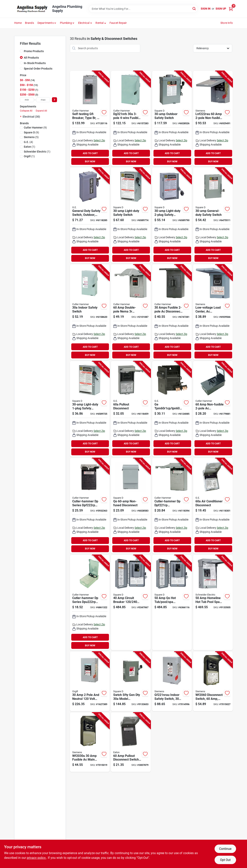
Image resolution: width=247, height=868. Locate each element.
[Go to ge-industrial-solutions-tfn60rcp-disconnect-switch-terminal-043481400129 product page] (213, 506)
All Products (31, 58)
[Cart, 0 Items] (231, 9)
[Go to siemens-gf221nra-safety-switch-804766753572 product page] (172, 681)
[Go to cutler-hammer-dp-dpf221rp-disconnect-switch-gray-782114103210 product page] (172, 506)
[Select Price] (54, 100)
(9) (35, 128)
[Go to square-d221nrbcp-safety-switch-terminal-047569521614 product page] (172, 119)
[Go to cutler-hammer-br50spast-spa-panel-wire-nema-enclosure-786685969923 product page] (90, 119)
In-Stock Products (35, 63)
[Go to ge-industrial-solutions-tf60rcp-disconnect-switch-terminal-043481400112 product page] (131, 409)
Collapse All (26, 111)
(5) (31, 137)
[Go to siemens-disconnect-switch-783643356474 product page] (213, 681)
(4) (28, 142)
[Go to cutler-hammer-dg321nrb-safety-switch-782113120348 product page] (131, 119)
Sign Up (221, 9)
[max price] (43, 100)
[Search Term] (143, 9)
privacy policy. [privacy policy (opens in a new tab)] (37, 858)
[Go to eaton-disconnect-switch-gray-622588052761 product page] (131, 742)
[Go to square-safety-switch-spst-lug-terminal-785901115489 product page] (90, 409)
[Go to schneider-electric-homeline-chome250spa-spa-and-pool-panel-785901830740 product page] (213, 603)
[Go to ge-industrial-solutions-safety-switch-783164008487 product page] (90, 215)
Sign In (206, 9)
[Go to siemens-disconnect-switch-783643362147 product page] (90, 742)
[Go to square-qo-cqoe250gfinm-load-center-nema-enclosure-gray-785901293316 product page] (172, 603)
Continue (225, 849)
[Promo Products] (21, 51)
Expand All (41, 111)
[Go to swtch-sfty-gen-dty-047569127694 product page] (131, 681)
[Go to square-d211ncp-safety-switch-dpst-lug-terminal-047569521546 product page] (213, 215)
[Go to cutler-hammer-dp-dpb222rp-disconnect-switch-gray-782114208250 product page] (131, 312)
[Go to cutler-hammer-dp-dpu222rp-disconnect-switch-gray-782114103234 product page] (90, 603)
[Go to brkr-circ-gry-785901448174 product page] (131, 603)
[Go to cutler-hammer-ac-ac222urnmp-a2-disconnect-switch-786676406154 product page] (213, 409)
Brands (29, 23)
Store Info (227, 23)
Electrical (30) (31, 117)
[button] (101, 23)
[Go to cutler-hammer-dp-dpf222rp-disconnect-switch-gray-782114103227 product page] (90, 506)
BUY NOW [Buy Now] (90, 162)
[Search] (194, 8)
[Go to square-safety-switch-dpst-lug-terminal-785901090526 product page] (172, 215)
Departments (46, 23)
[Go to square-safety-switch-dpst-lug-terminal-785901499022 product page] (131, 215)
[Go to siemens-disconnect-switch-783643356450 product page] (213, 312)
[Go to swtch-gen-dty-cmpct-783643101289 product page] (90, 681)
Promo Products (34, 51)
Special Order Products (38, 69)
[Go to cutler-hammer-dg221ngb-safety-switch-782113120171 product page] (90, 312)
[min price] (27, 100)
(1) (29, 147)
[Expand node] (21, 116)
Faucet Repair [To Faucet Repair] (118, 23)
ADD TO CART (90, 153)
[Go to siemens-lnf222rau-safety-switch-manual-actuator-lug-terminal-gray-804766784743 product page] (213, 119)
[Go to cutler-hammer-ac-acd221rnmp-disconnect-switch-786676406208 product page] (172, 312)
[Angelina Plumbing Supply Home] (32, 9)
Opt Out (225, 860)
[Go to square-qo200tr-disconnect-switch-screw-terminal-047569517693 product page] (131, 506)
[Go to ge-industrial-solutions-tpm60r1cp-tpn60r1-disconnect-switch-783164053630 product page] (172, 409)
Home (18, 23)
